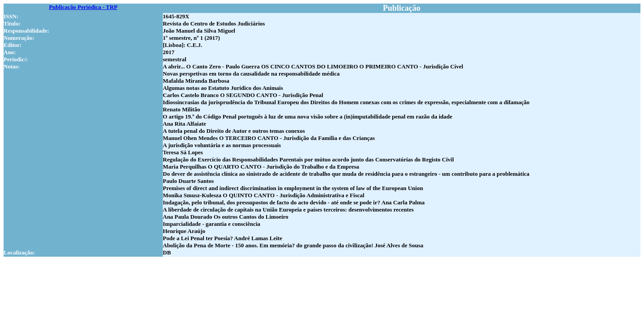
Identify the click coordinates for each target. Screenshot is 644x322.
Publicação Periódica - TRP (83, 7)
